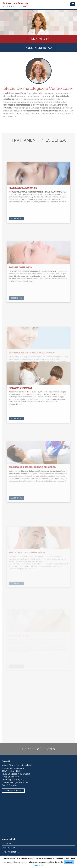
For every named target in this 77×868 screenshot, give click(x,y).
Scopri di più (17, 269)
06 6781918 (25, 774)
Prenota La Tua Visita (38, 749)
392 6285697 (18, 780)
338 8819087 (13, 777)
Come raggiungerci (13, 791)
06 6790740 (11, 785)
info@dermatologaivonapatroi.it (15, 782)
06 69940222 (11, 774)
